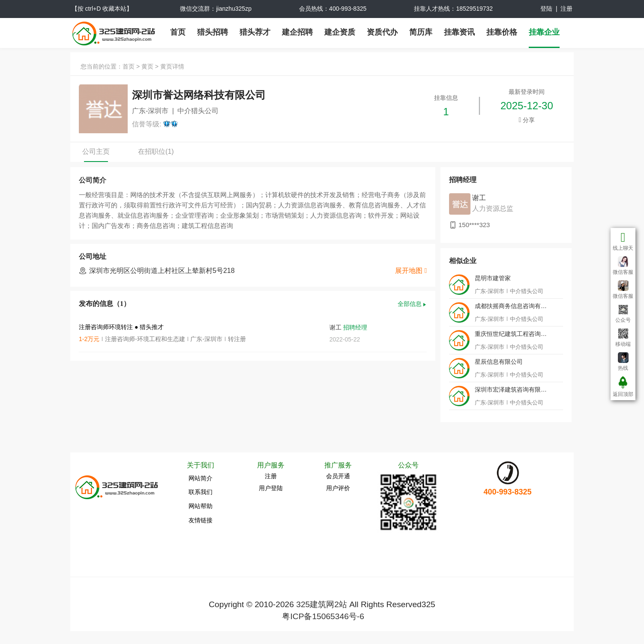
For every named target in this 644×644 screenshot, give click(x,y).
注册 (566, 9)
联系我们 (201, 492)
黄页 (147, 66)
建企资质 (340, 32)
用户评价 (338, 488)
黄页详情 (172, 66)
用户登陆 (271, 488)
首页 (178, 32)
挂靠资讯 (459, 32)
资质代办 (382, 32)
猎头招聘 (213, 32)
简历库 (421, 32)
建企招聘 (297, 32)
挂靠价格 (502, 32)
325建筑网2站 (322, 604)
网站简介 (201, 478)
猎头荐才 (255, 32)
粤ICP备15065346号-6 (323, 616)
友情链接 (201, 520)
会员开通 (338, 476)
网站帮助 (201, 506)
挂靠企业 (544, 32)
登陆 (546, 9)
